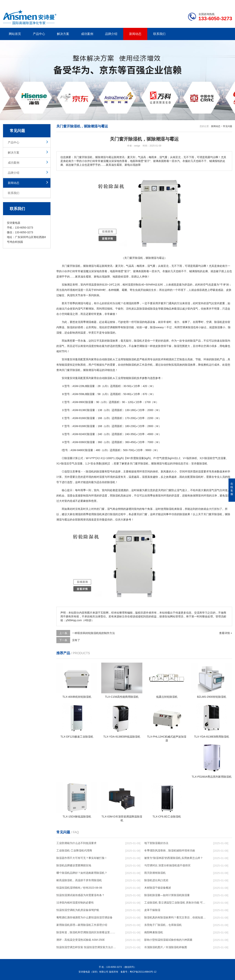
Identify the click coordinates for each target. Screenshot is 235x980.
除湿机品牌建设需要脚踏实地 (74, 865)
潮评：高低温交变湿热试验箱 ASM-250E (81, 940)
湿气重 (151, 266)
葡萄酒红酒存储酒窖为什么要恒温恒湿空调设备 (84, 917)
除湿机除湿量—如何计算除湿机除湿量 (167, 895)
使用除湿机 (167, 509)
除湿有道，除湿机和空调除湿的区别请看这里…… (86, 932)
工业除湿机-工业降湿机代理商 (74, 850)
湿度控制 (133, 285)
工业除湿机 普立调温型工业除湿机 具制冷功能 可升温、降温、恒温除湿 (175, 903)
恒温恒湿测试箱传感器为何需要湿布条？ (80, 895)
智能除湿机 (130, 359)
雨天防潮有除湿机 (155, 873)
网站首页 (15, 34)
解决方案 (63, 34)
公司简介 (174, 3)
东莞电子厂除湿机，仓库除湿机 (163, 925)
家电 (96, 277)
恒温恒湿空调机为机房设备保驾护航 (78, 910)
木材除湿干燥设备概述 (158, 888)
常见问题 (228, 126)
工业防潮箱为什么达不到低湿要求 (76, 843)
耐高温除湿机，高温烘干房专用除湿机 (79, 880)
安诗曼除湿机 (199, 463)
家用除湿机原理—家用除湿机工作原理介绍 (82, 925)
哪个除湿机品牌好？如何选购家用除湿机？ (82, 873)
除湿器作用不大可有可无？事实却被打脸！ (82, 858)
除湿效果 (113, 341)
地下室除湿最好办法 (156, 843)
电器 (147, 322)
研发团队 (192, 3)
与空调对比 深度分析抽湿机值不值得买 (167, 865)
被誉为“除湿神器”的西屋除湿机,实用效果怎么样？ (174, 858)
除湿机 (76, 266)
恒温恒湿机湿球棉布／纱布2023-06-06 (79, 888)
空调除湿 (142, 346)
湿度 (80, 290)
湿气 (209, 303)
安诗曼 (66, 359)
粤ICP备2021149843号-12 (143, 972)
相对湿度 (99, 477)
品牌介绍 (111, 34)
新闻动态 (135, 34)
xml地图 (227, 3)
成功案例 (87, 34)
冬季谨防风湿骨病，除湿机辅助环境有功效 (170, 850)
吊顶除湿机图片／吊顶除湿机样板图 (166, 947)
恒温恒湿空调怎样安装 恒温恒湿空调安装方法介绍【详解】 (87, 947)
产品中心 (39, 34)
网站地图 (210, 3)
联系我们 (159, 34)
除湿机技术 (135, 378)
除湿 (142, 309)
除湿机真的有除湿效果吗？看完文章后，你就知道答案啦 (175, 917)
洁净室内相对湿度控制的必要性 (75, 903)
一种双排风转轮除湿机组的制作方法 (93, 633)
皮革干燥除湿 (152, 910)
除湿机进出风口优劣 (156, 880)
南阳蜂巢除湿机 (154, 932)
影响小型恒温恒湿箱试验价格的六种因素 (168, 940)
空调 (209, 322)
